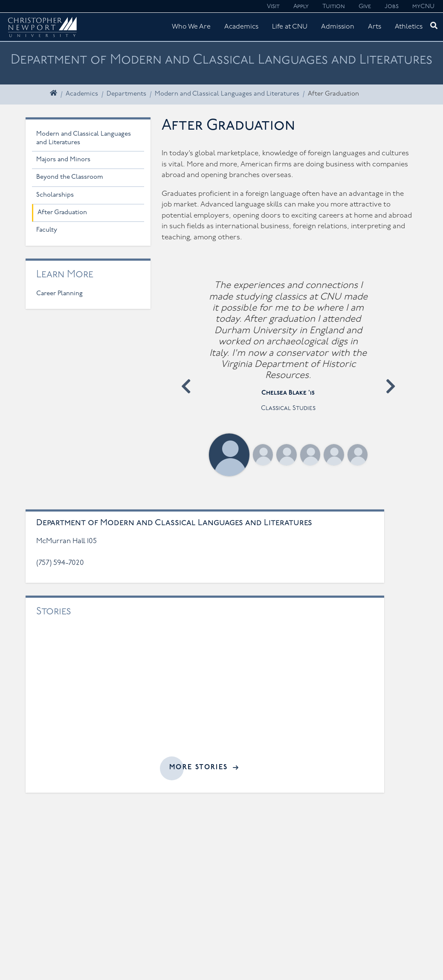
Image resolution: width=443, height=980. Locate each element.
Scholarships (55, 195)
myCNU (423, 7)
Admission (338, 27)
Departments (126, 94)
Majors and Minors (63, 160)
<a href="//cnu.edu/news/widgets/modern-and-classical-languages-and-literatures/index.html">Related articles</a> (205, 693)
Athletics (409, 27)
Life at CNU (290, 27)
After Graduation (62, 213)
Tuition (334, 7)
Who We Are (191, 27)
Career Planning (59, 294)
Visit (273, 7)
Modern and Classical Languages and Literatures (227, 94)
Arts (375, 27)
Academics (241, 27)
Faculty (47, 230)
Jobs (392, 7)
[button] (186, 386)
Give (365, 7)
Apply (301, 7)
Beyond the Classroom (70, 177)
